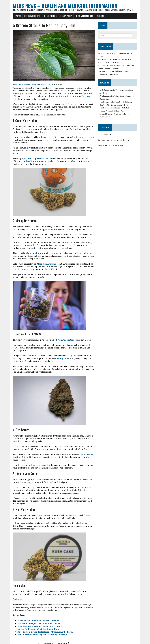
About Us (95, 16)
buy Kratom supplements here (26, 153)
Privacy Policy (61, 16)
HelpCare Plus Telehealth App (113, 143)
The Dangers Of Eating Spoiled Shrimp (118, 99)
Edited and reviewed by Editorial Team (32, 85)
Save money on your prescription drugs (116, 137)
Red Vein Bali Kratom (58, 332)
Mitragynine (50, 347)
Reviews (12, 16)
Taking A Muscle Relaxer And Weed (116, 108)
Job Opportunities (107, 132)
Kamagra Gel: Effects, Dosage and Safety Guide (120, 54)
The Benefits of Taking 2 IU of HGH (116, 105)
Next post (62, 629)
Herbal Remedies (45, 16)
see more (56, 96)
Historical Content (27, 16)
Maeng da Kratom (41, 256)
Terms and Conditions (79, 16)
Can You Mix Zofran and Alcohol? (116, 102)
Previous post (44, 629)
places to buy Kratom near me (33, 150)
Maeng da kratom (29, 245)
